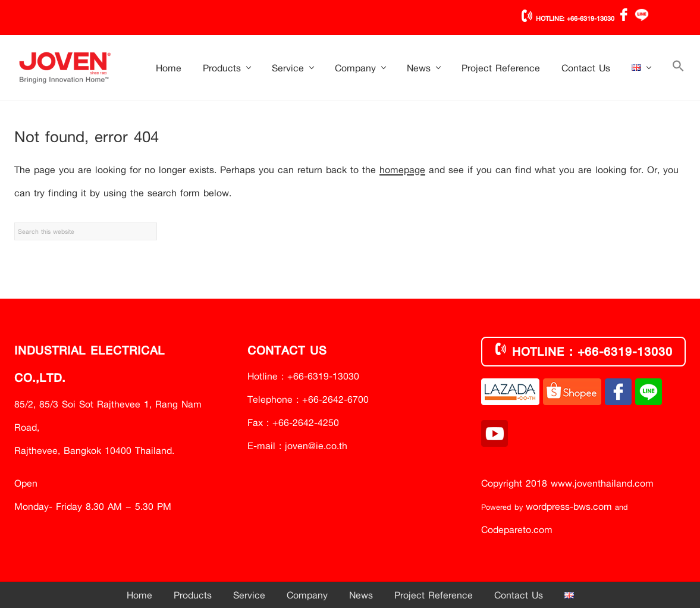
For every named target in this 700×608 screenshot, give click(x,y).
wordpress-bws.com (569, 506)
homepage (402, 169)
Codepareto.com (517, 529)
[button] (678, 68)
